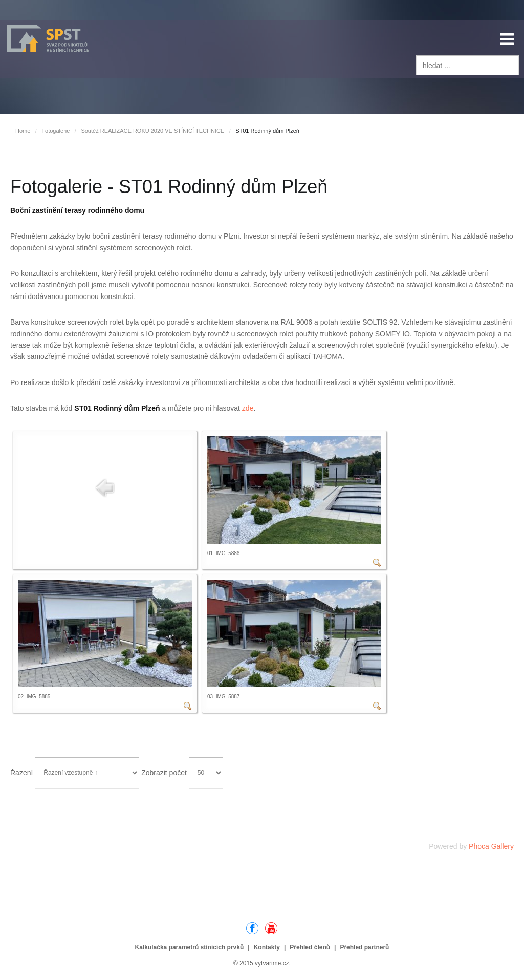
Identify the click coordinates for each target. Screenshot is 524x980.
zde (248, 408)
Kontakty (267, 947)
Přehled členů (310, 947)
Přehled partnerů (364, 947)
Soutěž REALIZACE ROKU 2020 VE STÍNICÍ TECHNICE (152, 131)
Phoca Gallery (491, 846)
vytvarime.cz (272, 963)
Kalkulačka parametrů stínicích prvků (190, 947)
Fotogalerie (56, 131)
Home (23, 131)
